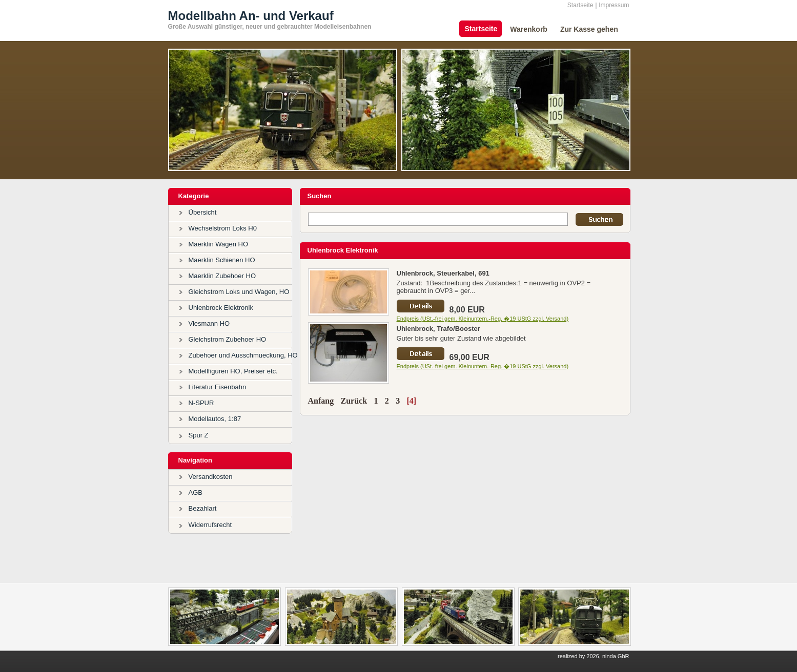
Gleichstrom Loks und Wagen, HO (239, 292)
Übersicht (203, 212)
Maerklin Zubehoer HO (222, 276)
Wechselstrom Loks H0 (223, 228)
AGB (196, 492)
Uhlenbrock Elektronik (221, 308)
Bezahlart (203, 508)
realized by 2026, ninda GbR (593, 656)
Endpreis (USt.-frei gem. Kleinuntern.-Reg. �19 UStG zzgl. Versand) (483, 319)
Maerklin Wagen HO (219, 244)
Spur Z (199, 435)
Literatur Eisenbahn (218, 387)
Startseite (580, 5)
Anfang (321, 401)
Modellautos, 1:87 (215, 419)
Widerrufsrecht (210, 525)
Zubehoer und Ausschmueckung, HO (243, 355)
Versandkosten (211, 477)
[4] (411, 401)
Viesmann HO (209, 323)
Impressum (614, 5)
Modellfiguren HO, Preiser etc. (233, 371)
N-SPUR (201, 403)
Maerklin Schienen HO (222, 260)
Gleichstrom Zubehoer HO (228, 339)
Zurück (354, 401)
